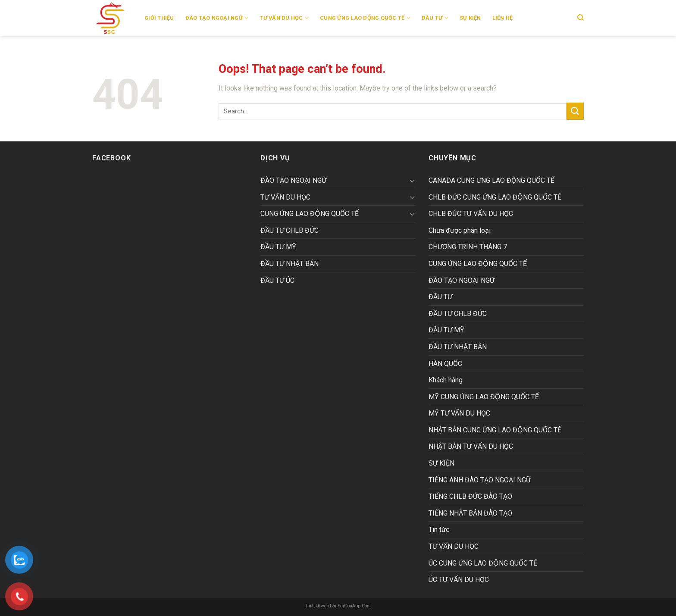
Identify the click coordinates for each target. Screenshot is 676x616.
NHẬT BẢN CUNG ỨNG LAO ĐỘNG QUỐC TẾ (495, 430)
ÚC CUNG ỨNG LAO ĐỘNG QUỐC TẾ (483, 563)
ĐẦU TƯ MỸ (278, 247)
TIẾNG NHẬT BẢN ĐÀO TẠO (470, 513)
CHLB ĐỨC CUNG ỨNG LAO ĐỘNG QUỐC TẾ (495, 197)
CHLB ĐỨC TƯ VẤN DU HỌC (471, 214)
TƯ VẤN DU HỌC (284, 18)
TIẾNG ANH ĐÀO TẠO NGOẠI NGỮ (480, 480)
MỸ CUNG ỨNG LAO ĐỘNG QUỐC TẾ (484, 397)
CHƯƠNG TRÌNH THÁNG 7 (468, 247)
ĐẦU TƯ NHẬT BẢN (458, 347)
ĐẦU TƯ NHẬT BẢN (289, 264)
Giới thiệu (159, 18)
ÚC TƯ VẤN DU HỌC (459, 580)
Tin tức (439, 530)
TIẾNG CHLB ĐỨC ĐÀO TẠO (470, 496)
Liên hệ (503, 18)
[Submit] (575, 111)
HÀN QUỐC (445, 364)
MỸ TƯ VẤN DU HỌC (459, 413)
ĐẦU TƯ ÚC (277, 280)
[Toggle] (412, 181)
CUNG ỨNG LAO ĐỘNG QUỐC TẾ (310, 214)
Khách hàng (446, 380)
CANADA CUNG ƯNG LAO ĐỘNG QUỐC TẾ (491, 180)
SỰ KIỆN (470, 18)
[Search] (581, 18)
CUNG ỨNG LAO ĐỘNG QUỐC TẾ (365, 18)
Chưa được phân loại (460, 230)
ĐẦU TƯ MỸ (446, 330)
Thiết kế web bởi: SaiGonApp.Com (338, 606)
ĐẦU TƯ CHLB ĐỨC (289, 230)
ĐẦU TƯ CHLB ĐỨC (458, 314)
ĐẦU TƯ (435, 18)
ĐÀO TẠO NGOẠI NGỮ (217, 18)
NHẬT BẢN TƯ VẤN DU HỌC (471, 446)
